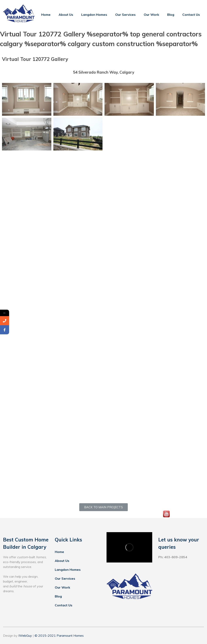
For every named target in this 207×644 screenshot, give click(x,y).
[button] (103, 507)
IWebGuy (25, 636)
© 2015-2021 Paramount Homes (59, 636)
